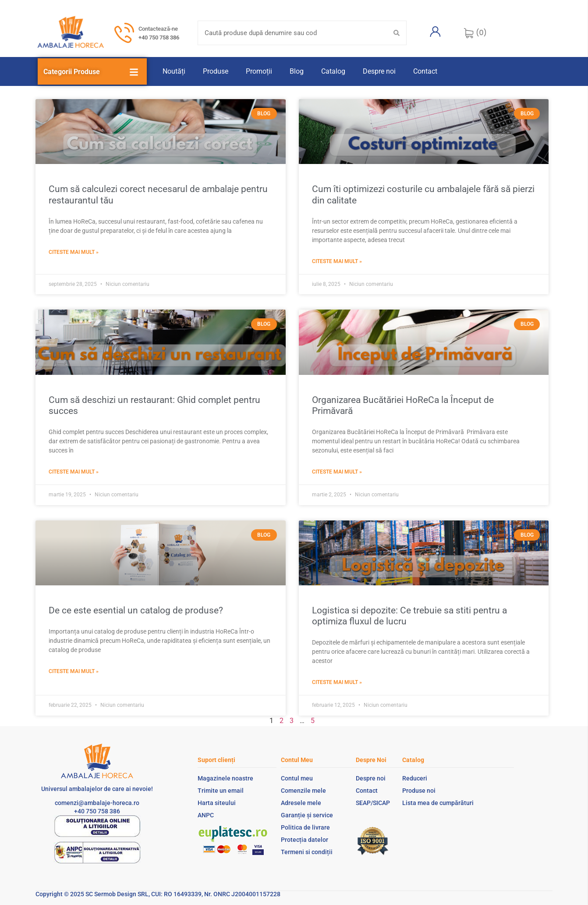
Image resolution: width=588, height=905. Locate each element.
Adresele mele (301, 803)
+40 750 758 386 (159, 37)
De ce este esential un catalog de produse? (136, 610)
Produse (216, 71)
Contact (425, 71)
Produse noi (419, 791)
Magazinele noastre (225, 778)
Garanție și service (307, 815)
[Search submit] (397, 33)
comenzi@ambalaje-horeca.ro (97, 803)
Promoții (259, 71)
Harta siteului (217, 803)
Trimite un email (221, 791)
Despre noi (379, 71)
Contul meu (297, 778)
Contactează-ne (158, 29)
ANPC (206, 815)
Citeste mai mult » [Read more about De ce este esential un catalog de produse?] (74, 671)
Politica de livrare (305, 827)
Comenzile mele (303, 791)
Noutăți (174, 71)
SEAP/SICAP (373, 803)
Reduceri (415, 778)
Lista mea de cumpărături (438, 803)
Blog (297, 71)
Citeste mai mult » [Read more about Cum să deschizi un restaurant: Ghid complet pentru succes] (74, 472)
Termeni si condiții (307, 852)
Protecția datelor (305, 840)
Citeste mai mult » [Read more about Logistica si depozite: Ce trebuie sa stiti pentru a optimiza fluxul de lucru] (337, 682)
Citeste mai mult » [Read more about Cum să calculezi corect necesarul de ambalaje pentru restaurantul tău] (74, 252)
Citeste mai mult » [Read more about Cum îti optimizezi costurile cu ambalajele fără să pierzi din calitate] (337, 261)
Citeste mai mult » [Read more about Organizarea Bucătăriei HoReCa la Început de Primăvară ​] (337, 472)
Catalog (333, 71)
